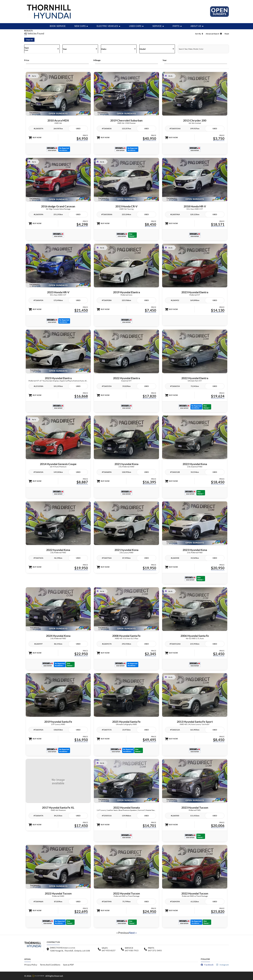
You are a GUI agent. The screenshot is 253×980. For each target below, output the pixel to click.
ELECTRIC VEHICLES (108, 26)
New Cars (81, 26)
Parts (177, 26)
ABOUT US (197, 26)
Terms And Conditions (50, 965)
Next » (133, 933)
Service (158, 26)
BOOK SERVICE (58, 26)
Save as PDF (68, 965)
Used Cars (136, 26)
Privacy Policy (31, 965)
